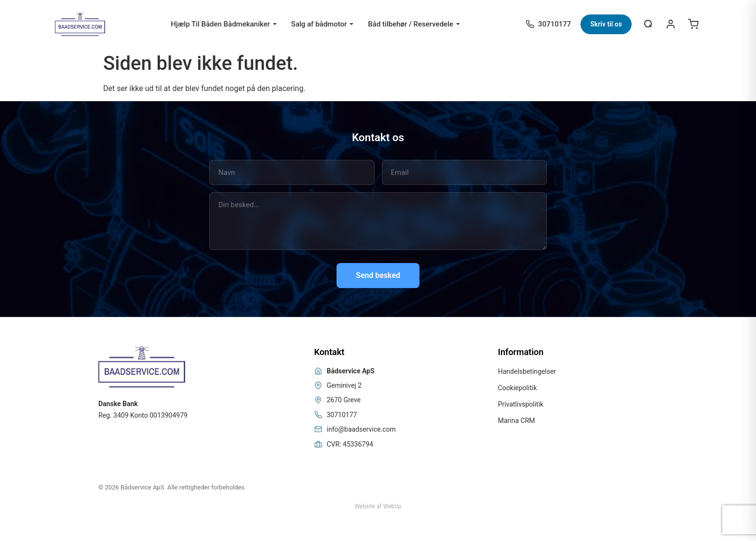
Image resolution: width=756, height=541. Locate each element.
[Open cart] (693, 24)
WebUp (392, 506)
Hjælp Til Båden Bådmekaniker (220, 24)
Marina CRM (517, 421)
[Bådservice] (80, 24)
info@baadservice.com (361, 429)
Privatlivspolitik (521, 404)
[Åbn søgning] (648, 24)
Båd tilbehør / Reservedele (411, 24)
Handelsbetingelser (527, 371)
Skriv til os (606, 24)
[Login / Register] (671, 24)
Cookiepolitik (518, 388)
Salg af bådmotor (319, 24)
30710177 (342, 415)
